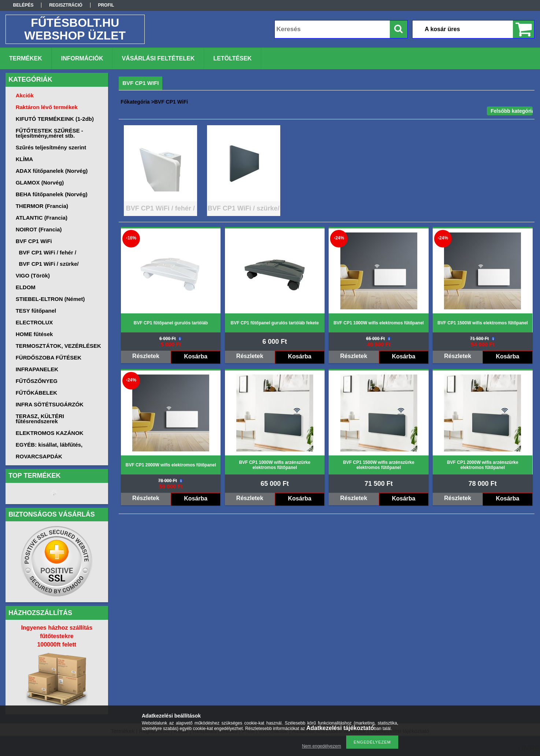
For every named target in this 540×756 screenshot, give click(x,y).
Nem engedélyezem (321, 746)
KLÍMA (25, 159)
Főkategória (135, 102)
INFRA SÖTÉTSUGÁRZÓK (50, 404)
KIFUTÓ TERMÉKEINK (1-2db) (55, 119)
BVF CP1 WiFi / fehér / (48, 252)
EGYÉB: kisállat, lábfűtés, (49, 445)
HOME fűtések (34, 334)
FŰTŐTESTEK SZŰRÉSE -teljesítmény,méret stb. (49, 133)
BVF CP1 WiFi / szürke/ (49, 264)
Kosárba (196, 356)
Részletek (146, 356)
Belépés (23, 5)
